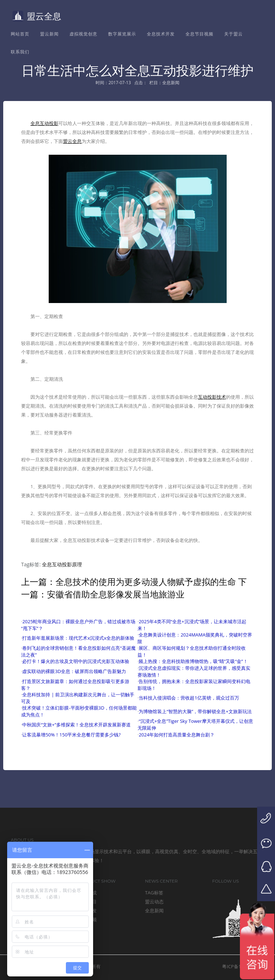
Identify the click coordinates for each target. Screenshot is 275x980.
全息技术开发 (161, 34)
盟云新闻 (49, 34)
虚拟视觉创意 (83, 34)
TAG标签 (154, 893)
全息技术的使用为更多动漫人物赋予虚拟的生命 (146, 582)
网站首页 (20, 34)
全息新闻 (154, 911)
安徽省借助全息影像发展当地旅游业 (116, 594)
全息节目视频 (199, 34)
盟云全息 (37, 16)
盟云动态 (154, 902)
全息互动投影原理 (62, 564)
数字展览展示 (122, 34)
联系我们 (20, 52)
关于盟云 (233, 34)
